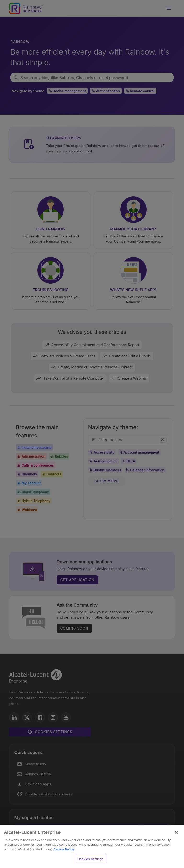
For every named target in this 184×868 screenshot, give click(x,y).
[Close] (176, 832)
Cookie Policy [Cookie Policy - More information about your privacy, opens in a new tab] (64, 849)
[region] (92, 846)
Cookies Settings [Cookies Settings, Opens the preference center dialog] (90, 859)
